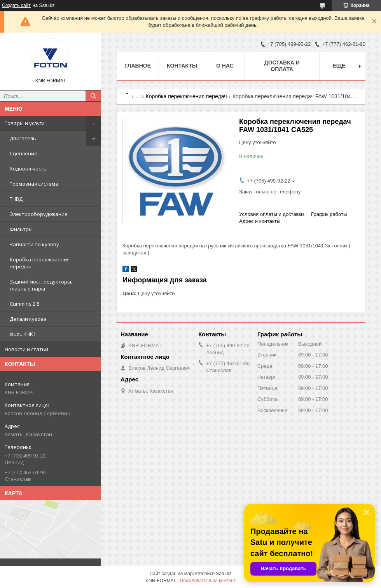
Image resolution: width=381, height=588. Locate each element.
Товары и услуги (25, 123)
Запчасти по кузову (34, 244)
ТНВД (16, 199)
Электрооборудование (39, 214)
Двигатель (23, 138)
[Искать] (93, 96)
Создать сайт (16, 5)
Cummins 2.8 (24, 304)
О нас (225, 66)
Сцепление (24, 153)
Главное (138, 66)
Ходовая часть (28, 169)
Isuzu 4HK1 (23, 334)
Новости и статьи (26, 349)
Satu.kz (224, 574)
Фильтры (21, 229)
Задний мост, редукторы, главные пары (41, 285)
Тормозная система (34, 184)
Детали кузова (28, 319)
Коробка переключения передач (40, 263)
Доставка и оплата (282, 66)
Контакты (182, 66)
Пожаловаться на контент (208, 581)
